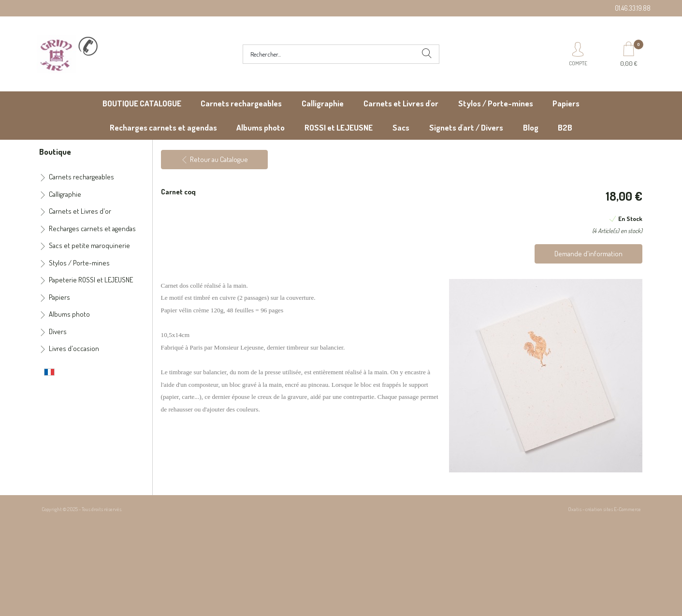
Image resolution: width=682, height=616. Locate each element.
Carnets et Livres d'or (401, 103)
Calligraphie (323, 103)
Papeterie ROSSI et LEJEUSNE (91, 280)
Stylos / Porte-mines (496, 103)
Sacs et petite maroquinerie (89, 245)
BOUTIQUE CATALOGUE (142, 103)
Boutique (55, 151)
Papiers (566, 103)
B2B (565, 127)
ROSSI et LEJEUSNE (339, 127)
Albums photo (261, 127)
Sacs (401, 127)
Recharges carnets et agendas (163, 127)
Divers (58, 331)
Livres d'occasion (74, 348)
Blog (531, 127)
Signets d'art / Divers (466, 127)
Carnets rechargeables (241, 103)
